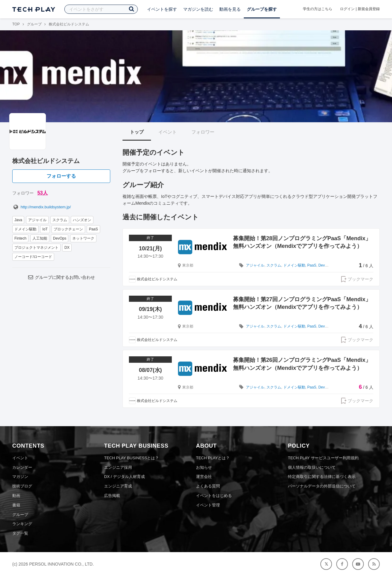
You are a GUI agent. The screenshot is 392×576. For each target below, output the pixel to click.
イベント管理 (208, 505)
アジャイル (37, 220)
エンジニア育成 (118, 486)
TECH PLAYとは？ (213, 458)
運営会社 (204, 477)
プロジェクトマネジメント (36, 248)
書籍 (16, 505)
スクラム (60, 220)
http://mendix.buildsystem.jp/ (41, 207)
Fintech (20, 238)
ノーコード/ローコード (33, 257)
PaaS (93, 229)
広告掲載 (112, 496)
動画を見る (230, 9)
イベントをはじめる (214, 496)
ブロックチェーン (68, 229)
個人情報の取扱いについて (312, 467)
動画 (16, 496)
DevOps (60, 238)
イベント (168, 132)
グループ (34, 24)
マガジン (20, 477)
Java (18, 220)
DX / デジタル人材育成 (124, 477)
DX (67, 248)
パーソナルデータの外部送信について (322, 486)
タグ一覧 (20, 533)
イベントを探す (162, 9)
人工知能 (40, 238)
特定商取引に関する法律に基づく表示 (322, 477)
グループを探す (262, 9)
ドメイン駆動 (25, 229)
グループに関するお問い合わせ (61, 277)
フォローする (61, 176)
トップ (137, 132)
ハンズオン (82, 220)
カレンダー (22, 467)
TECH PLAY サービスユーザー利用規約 (323, 458)
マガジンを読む (198, 9)
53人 (43, 193)
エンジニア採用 (118, 467)
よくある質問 (208, 486)
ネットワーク (83, 238)
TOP (16, 24)
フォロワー (203, 132)
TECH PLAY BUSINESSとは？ (132, 458)
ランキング (22, 524)
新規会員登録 (369, 9)
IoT (45, 229)
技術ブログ (22, 486)
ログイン (347, 9)
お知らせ (204, 467)
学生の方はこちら (318, 9)
